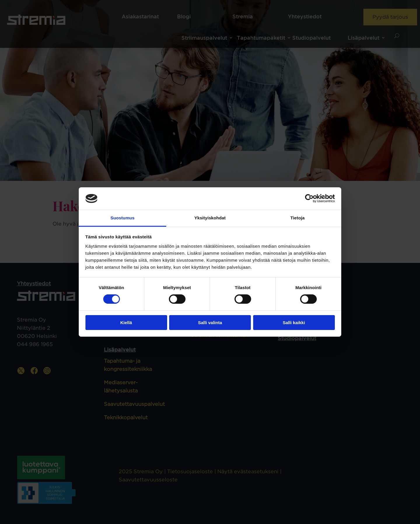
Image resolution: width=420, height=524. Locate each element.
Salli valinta (210, 323)
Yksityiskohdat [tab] (210, 218)
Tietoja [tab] (298, 218)
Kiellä (126, 323)
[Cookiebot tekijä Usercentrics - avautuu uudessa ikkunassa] (309, 198)
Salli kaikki (294, 323)
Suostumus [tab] (123, 218)
